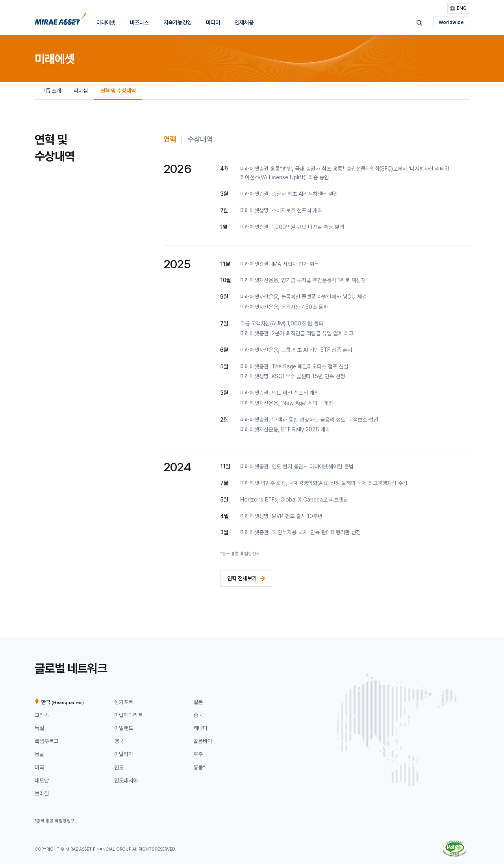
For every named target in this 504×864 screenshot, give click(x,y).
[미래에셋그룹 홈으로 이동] (60, 21)
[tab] (170, 139)
